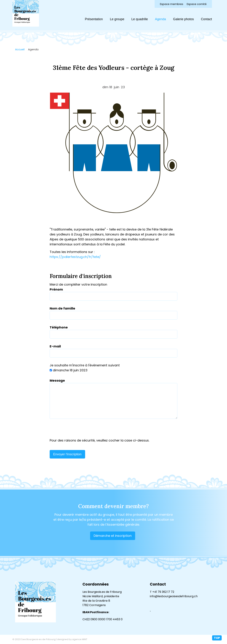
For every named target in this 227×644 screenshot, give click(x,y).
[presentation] (77, 431)
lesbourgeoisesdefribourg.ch (26, 13)
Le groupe (117, 19)
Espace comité (197, 4)
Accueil (20, 49)
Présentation (94, 19)
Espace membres (172, 4)
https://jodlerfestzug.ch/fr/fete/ (75, 257)
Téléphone (59, 327)
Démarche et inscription (113, 536)
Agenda (160, 19)
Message (57, 380)
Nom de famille (62, 308)
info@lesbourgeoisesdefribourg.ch (174, 596)
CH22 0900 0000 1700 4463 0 (103, 619)
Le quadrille (140, 19)
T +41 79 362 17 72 (162, 592)
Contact (206, 19)
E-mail (55, 346)
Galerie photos (183, 19)
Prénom (56, 289)
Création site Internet (203, 639)
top (217, 638)
